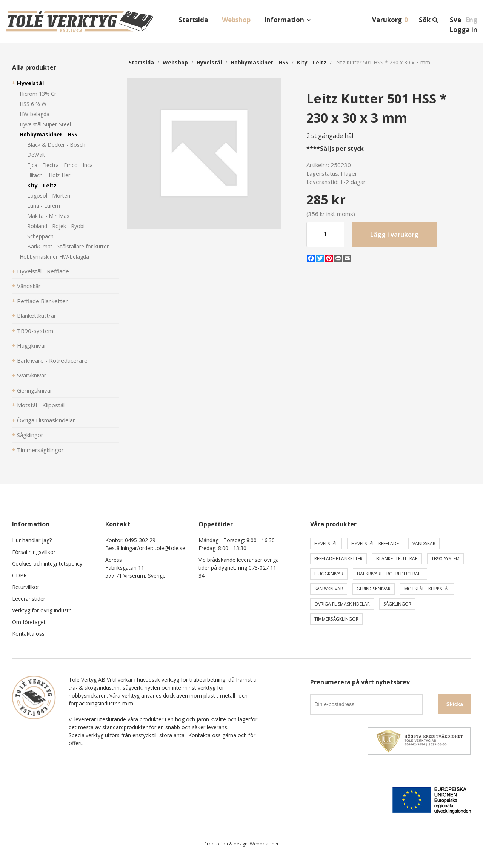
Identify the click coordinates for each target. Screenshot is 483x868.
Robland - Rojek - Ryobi (56, 226)
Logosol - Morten (49, 196)
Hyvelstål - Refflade (43, 271)
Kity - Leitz (42, 185)
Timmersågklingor (40, 450)
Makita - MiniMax (48, 216)
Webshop (236, 20)
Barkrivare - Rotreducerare (52, 360)
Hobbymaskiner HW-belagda (54, 257)
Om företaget (29, 622)
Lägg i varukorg (394, 235)
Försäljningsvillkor (34, 552)
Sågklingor (30, 435)
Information (284, 20)
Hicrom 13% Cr (38, 94)
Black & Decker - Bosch (56, 145)
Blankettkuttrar (37, 316)
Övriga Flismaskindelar (46, 420)
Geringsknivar (35, 390)
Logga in (463, 30)
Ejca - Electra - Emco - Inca (60, 165)
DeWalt (36, 155)
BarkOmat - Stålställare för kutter (68, 246)
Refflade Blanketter (42, 301)
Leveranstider (29, 599)
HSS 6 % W (33, 104)
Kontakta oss (28, 634)
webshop (175, 62)
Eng (471, 20)
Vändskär (29, 286)
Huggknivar (32, 345)
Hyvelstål (30, 83)
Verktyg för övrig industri (42, 610)
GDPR (19, 575)
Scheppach (40, 236)
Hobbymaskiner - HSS (48, 134)
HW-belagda (35, 114)
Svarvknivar (32, 375)
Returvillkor (26, 587)
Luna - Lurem (44, 206)
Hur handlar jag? (32, 540)
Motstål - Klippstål (41, 405)
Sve (455, 20)
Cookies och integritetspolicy (47, 564)
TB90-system (35, 331)
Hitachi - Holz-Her (49, 175)
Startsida (193, 20)
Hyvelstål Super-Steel (45, 124)
